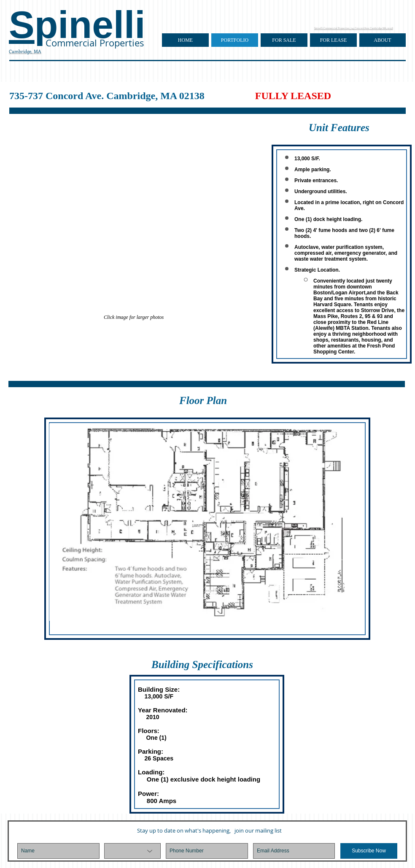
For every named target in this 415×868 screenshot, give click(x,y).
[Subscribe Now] (369, 851)
